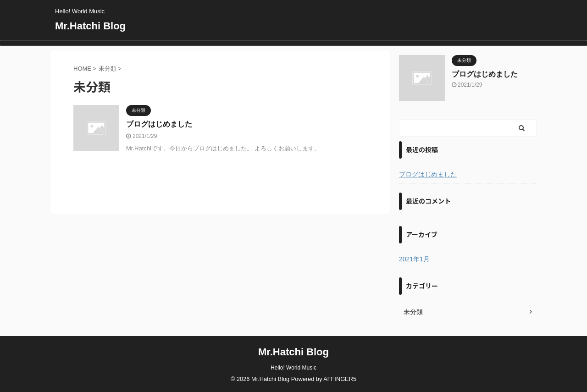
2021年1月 (414, 259)
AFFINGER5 (340, 379)
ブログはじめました (159, 124)
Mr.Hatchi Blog (90, 26)
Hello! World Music (293, 368)
